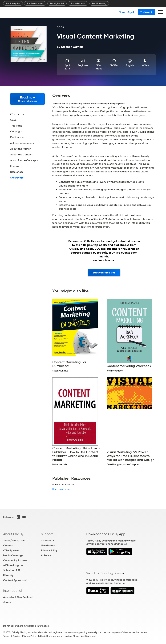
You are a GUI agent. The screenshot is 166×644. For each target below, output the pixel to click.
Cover (14, 120)
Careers (8, 545)
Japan (7, 602)
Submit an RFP (12, 570)
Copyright (16, 132)
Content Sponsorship (16, 580)
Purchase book (61, 489)
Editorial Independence (50, 636)
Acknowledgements (22, 143)
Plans (122, 12)
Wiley (145, 65)
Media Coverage (13, 555)
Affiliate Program (13, 565)
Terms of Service (12, 636)
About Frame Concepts (24, 160)
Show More (17, 178)
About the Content (21, 155)
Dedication (17, 137)
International (13, 591)
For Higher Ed (57, 4)
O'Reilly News (11, 550)
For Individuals (78, 4)
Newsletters (48, 545)
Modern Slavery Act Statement (80, 636)
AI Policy (46, 555)
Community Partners (15, 560)
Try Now (146, 12)
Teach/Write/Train (14, 540)
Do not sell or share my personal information (26, 626)
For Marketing (99, 4)
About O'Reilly (13, 534)
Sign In (131, 12)
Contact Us (48, 540)
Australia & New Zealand (18, 597)
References (17, 172)
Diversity (8, 575)
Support (47, 534)
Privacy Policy (49, 550)
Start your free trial (104, 273)
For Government (35, 4)
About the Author (20, 149)
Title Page (16, 126)
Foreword (16, 166)
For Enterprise (13, 4)
